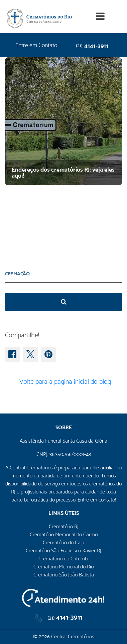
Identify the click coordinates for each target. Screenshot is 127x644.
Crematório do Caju (63, 542)
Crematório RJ (64, 526)
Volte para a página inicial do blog (63, 382)
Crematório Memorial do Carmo (64, 534)
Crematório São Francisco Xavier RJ (63, 550)
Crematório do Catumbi (63, 559)
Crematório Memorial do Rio (63, 567)
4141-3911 (92, 46)
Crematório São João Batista (64, 575)
